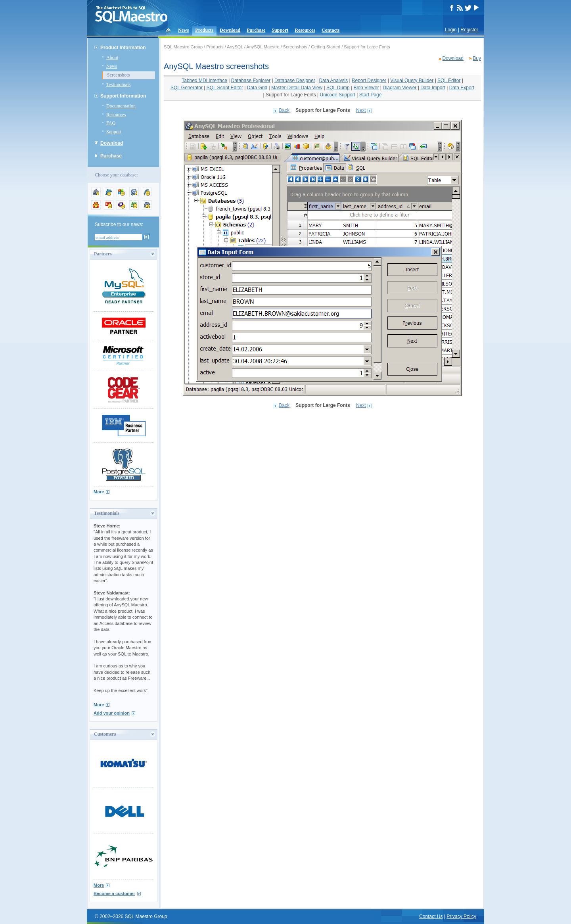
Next (361, 110)
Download (230, 30)
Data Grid (257, 88)
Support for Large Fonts (291, 95)
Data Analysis (333, 81)
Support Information (123, 96)
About (112, 58)
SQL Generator (187, 88)
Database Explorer (251, 81)
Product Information (123, 48)
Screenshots (118, 75)
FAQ (111, 123)
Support (280, 30)
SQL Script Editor (225, 88)
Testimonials (118, 84)
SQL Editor (449, 81)
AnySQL (235, 47)
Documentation (121, 106)
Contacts (331, 30)
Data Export (462, 88)
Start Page (371, 95)
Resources (305, 30)
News (183, 30)
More (99, 492)
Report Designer (369, 81)
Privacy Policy (461, 916)
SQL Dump (338, 88)
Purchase (256, 30)
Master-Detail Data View (297, 88)
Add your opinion (112, 713)
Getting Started (326, 47)
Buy (477, 58)
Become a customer (114, 893)
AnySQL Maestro (263, 47)
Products (204, 30)
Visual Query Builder (412, 81)
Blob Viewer (366, 88)
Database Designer (295, 81)
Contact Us (431, 916)
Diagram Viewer (400, 88)
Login (451, 30)
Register (469, 30)
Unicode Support (338, 95)
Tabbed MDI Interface (204, 81)
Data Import (433, 88)
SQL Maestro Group (183, 47)
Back (284, 110)
